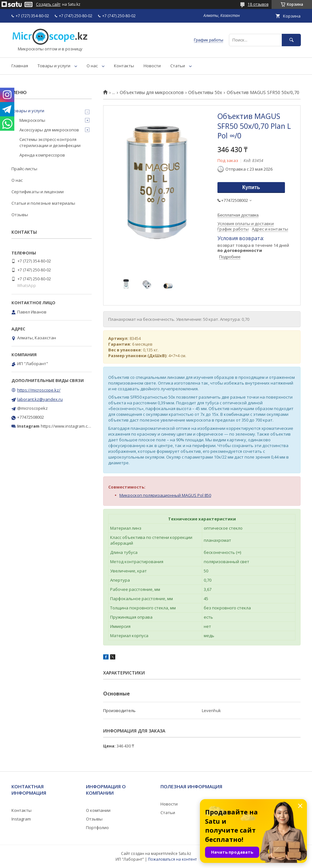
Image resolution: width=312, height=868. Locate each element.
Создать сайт (48, 4)
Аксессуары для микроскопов (49, 130)
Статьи (178, 66)
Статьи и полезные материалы (43, 203)
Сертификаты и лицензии (38, 192)
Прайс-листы (24, 169)
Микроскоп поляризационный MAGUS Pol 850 (165, 495)
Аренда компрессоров (42, 155)
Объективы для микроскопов (152, 92)
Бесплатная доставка (238, 215)
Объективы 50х (205, 92)
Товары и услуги (54, 66)
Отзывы (20, 215)
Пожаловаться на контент (172, 859)
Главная (20, 66)
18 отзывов (258, 4)
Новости (152, 66)
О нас (92, 66)
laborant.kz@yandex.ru (40, 399)
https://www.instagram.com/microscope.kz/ (83, 426)
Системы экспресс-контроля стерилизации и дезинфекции (50, 142)
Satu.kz (185, 853)
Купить (251, 187)
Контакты (124, 66)
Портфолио (97, 828)
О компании (98, 810)
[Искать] (291, 40)
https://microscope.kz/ (39, 390)
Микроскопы (32, 120)
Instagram (21, 819)
